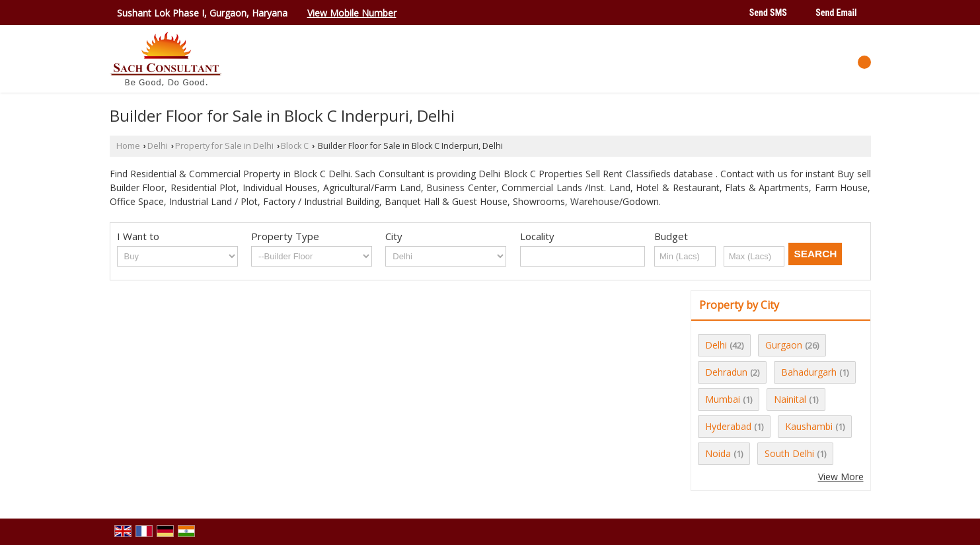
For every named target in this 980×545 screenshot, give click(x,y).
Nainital (790, 399)
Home (128, 146)
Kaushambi (809, 426)
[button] (352, 13)
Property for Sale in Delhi (224, 146)
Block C (295, 146)
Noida (718, 453)
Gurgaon (784, 345)
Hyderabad (728, 426)
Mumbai (723, 399)
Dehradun (726, 372)
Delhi (158, 146)
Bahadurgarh (809, 372)
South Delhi (789, 453)
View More (841, 477)
